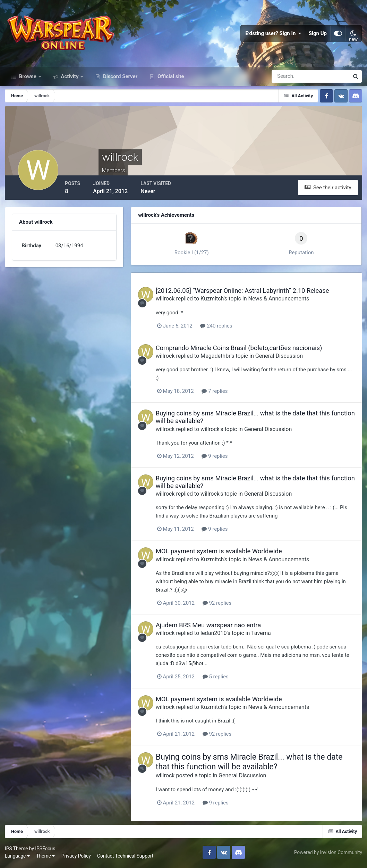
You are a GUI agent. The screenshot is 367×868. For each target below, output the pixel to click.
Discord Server (120, 79)
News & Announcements (284, 301)
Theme (46, 857)
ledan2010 (218, 635)
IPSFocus (45, 850)
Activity (70, 79)
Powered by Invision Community (328, 854)
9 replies (220, 458)
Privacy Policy (76, 857)
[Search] (287, 79)
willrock (170, 301)
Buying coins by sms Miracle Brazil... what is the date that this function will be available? (254, 764)
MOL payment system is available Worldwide (224, 553)
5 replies (220, 679)
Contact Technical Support (126, 857)
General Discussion (284, 358)
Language (18, 857)
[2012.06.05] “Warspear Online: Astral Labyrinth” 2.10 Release (247, 293)
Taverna (266, 635)
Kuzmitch (217, 301)
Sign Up (318, 35)
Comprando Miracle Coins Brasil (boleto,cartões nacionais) (244, 350)
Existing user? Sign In (273, 35)
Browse (28, 79)
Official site (170, 79)
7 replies (220, 393)
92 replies (222, 605)
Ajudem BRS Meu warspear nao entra (213, 627)
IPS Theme (17, 850)
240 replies (221, 328)
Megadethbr (220, 358)
